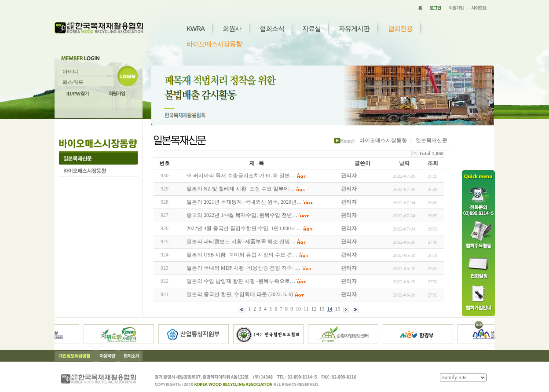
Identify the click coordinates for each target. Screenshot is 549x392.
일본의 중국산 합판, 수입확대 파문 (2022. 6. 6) (240, 294)
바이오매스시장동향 (214, 44)
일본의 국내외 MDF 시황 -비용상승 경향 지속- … (243, 268)
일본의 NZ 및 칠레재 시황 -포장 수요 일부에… (240, 189)
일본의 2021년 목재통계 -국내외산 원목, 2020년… (244, 202)
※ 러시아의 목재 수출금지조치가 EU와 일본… (241, 176)
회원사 (232, 28)
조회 (433, 163)
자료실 (311, 28)
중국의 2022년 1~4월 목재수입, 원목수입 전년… (242, 215)
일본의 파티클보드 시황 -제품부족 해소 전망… (241, 242)
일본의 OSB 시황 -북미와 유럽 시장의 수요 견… (242, 255)
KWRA (196, 28)
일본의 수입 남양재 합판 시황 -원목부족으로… (241, 281)
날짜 (404, 163)
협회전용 (400, 28)
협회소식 (272, 28)
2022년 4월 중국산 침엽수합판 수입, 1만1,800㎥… (244, 228)
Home (346, 141)
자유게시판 (354, 28)
